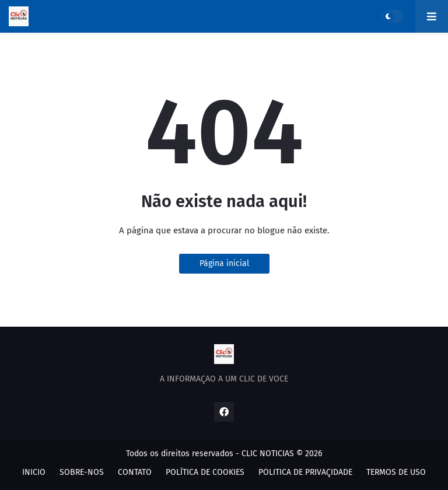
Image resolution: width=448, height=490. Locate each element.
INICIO (34, 472)
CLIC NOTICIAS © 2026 (282, 454)
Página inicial (224, 263)
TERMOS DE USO (396, 472)
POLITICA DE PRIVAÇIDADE (305, 472)
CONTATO (135, 472)
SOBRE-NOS (82, 472)
